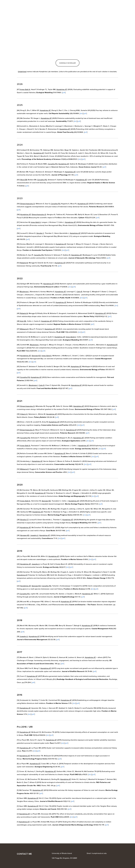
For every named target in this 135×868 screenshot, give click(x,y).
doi (81, 113)
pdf (64, 92)
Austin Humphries (21, 4)
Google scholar (67, 63)
